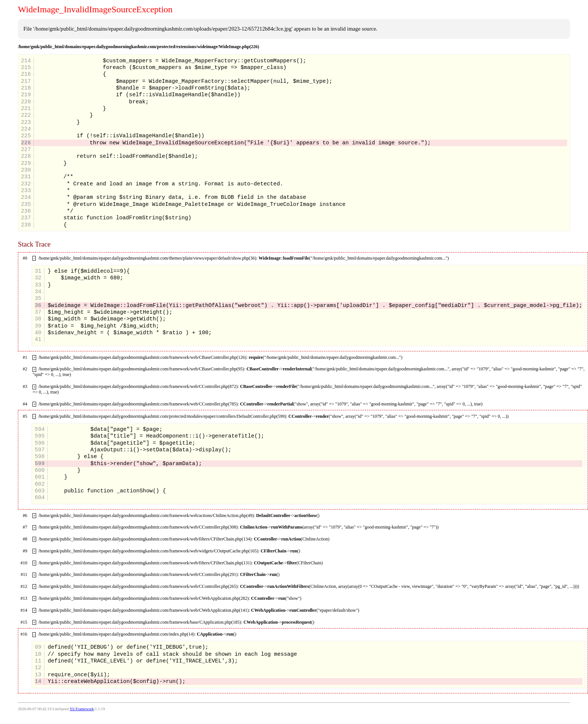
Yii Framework (82, 709)
